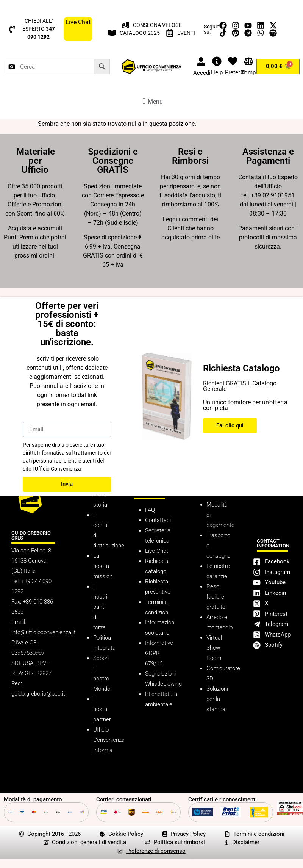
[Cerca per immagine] (12, 67)
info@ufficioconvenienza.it (44, 632)
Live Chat (157, 551)
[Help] (217, 61)
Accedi (202, 73)
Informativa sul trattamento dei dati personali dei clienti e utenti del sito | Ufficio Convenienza (67, 461)
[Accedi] (201, 62)
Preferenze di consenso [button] (156, 851)
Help (217, 72)
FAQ (150, 510)
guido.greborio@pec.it (38, 694)
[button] (151, 101)
